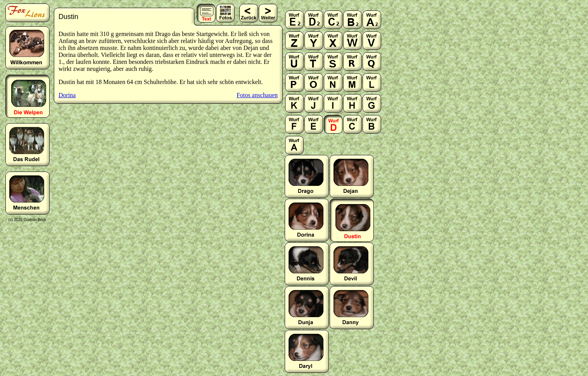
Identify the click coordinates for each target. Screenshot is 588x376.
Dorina (67, 95)
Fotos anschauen (257, 95)
